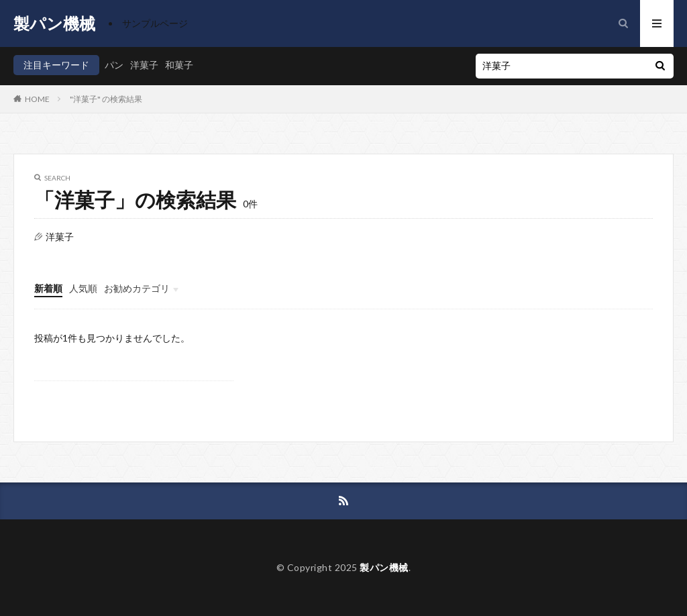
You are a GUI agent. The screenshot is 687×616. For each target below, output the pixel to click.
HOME (37, 99)
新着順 (48, 288)
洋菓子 (144, 65)
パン (114, 65)
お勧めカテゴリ (137, 288)
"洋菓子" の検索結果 (106, 99)
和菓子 (179, 65)
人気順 (83, 288)
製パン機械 (54, 23)
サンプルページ (155, 23)
